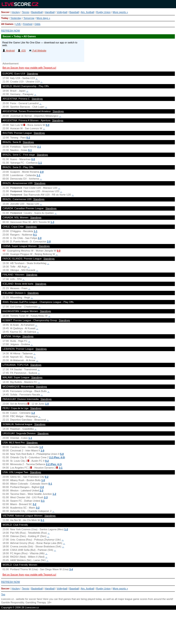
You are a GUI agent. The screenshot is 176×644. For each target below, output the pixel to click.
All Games (7, 24)
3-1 (61, 468)
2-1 (39, 147)
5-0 (62, 454)
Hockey (16, 12)
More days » (43, 18)
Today (5, 18)
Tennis (26, 12)
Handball (50, 12)
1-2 (33, 413)
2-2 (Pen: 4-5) (57, 457)
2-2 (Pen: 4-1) (54, 464)
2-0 (42, 172)
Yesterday (16, 18)
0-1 (30, 150)
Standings (32, 74)
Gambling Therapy (36, 602)
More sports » (120, 12)
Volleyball (62, 12)
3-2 (35, 504)
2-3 (41, 490)
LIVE (18, 24)
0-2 (28, 138)
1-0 (47, 404)
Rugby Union (103, 12)
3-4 (71, 569)
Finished (28, 24)
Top (3, 594)
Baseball (74, 12)
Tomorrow (29, 18)
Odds (37, 24)
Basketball (37, 12)
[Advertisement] (88, 629)
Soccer (5, 12)
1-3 (52, 222)
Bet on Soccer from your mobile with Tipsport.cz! (29, 68)
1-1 (40, 163)
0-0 (48, 125)
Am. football (87, 12)
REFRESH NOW (11, 31)
